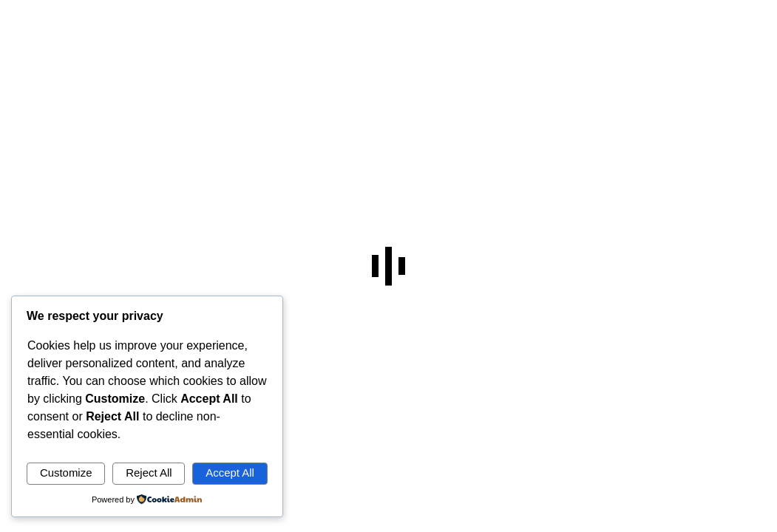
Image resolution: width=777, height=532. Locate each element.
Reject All (149, 473)
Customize (66, 473)
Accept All (230, 473)
